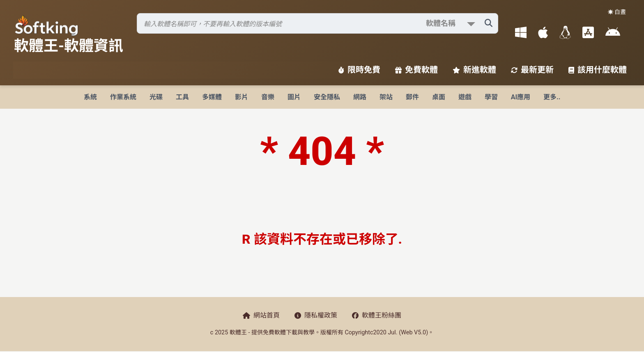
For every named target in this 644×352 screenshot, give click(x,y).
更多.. (552, 97)
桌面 (439, 97)
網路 (360, 97)
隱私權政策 (316, 315)
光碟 (156, 97)
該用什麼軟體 (598, 70)
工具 (182, 97)
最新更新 (532, 70)
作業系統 (123, 97)
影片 (241, 97)
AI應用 (521, 97)
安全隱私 (327, 97)
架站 (386, 97)
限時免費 (359, 70)
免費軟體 (416, 70)
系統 (90, 97)
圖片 (294, 97)
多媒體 (212, 97)
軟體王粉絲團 (377, 315)
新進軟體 (474, 70)
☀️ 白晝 (617, 12)
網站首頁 (261, 315)
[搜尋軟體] (317, 23)
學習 (491, 97)
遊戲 (465, 97)
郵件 (412, 97)
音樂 (268, 97)
